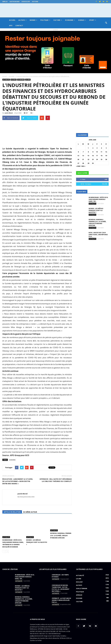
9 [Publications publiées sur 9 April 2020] (93, 152)
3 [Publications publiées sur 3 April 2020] (97, 148)
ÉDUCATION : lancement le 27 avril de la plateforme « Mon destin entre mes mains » (18, 481)
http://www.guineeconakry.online (26, 497)
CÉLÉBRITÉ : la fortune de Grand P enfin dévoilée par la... (61, 593)
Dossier (79, 591)
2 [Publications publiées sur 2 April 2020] (93, 148)
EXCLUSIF (79, 575)
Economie (70, 20)
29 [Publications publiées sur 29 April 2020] (88, 163)
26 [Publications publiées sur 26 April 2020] (106, 159)
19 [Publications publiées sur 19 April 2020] (106, 156)
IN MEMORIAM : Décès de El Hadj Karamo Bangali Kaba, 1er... (98, 199)
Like (106, 179)
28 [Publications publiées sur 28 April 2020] (83, 163)
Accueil (12, 20)
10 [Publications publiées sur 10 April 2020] (97, 152)
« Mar (78, 166)
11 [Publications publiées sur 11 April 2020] (101, 152)
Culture (58, 20)
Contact (19, 25)
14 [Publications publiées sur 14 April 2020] (83, 156)
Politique (45, 20)
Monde (33, 20)
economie (12, 460)
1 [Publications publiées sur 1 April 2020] (88, 148)
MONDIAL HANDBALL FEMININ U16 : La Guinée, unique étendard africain (61, 535)
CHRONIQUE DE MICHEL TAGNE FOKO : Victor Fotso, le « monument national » (61, 581)
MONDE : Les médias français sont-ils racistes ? (37, 535)
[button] (106, 23)
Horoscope (26, 2)
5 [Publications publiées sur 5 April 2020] (106, 148)
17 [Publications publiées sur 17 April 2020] (97, 156)
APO (11, 25)
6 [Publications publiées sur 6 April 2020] (78, 152)
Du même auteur (30, 512)
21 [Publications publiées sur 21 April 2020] (83, 159)
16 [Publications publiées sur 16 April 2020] (93, 156)
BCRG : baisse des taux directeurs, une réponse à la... (98, 235)
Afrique (79, 588)
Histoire (35, 2)
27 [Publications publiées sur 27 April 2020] (78, 163)
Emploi (5, 2)
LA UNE (28, 80)
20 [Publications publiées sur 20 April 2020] (78, 159)
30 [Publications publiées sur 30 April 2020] (93, 163)
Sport (93, 20)
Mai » (83, 166)
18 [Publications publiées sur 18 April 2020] (101, 156)
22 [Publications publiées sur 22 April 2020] (88, 159)
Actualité (6, 80)
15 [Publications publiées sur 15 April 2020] (88, 156)
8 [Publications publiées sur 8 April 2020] (88, 152)
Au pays (22, 20)
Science (82, 20)
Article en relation (12, 512)
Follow (105, 184)
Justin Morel (9, 113)
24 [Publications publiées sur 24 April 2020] (97, 159)
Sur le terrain (82, 582)
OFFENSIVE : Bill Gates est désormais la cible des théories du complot (56, 480)
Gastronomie (15, 2)
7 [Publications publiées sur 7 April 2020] (83, 152)
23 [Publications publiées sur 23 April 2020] (93, 159)
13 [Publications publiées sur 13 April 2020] (78, 156)
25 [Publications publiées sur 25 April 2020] (101, 159)
